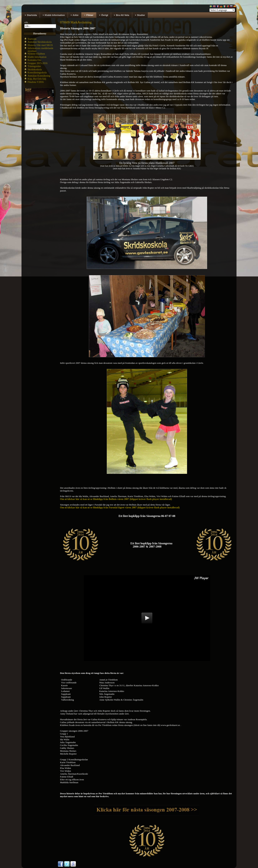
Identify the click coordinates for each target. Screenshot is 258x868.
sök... (27, 22)
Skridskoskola (35, 70)
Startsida (32, 39)
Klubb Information (37, 57)
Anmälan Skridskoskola (40, 42)
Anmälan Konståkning (39, 76)
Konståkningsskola (37, 73)
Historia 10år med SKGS (40, 45)
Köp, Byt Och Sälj (37, 79)
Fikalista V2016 (36, 82)
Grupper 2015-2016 (38, 63)
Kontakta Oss (34, 60)
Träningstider (34, 66)
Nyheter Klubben (36, 54)
